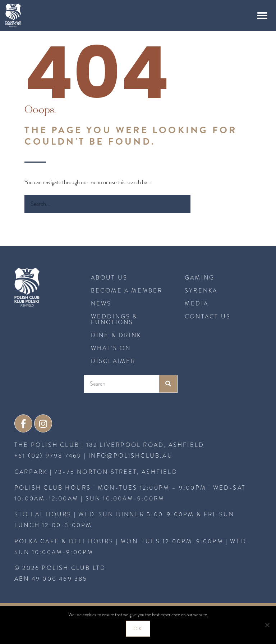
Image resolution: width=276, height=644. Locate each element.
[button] (263, 16)
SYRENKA (201, 291)
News (101, 303)
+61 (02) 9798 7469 (48, 456)
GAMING (200, 278)
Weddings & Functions (114, 319)
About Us (109, 278)
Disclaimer (113, 361)
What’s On (111, 348)
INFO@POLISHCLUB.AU (131, 456)
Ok (138, 629)
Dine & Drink (116, 335)
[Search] (199, 204)
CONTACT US (208, 316)
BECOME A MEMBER (127, 291)
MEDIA (197, 303)
